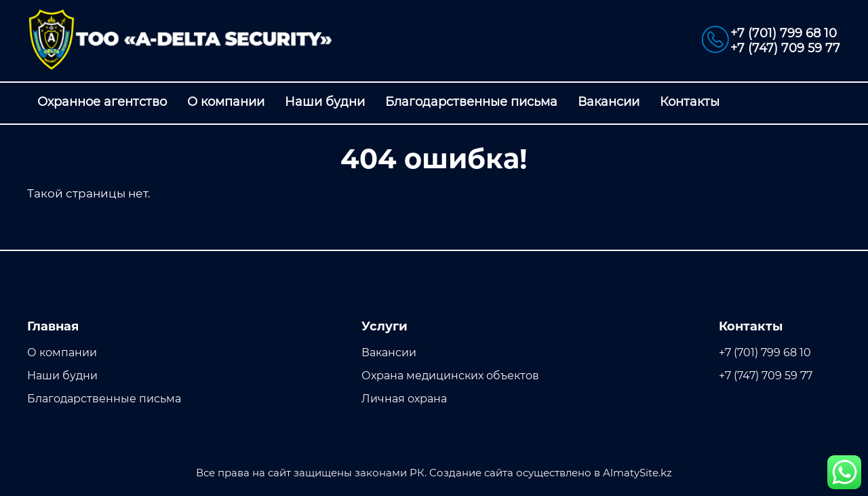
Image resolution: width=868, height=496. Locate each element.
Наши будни (325, 102)
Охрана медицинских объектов (450, 376)
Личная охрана (404, 399)
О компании (226, 102)
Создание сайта (471, 473)
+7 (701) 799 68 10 (784, 33)
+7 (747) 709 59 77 (785, 48)
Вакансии (609, 102)
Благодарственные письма (471, 102)
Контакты (690, 102)
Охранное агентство (102, 102)
